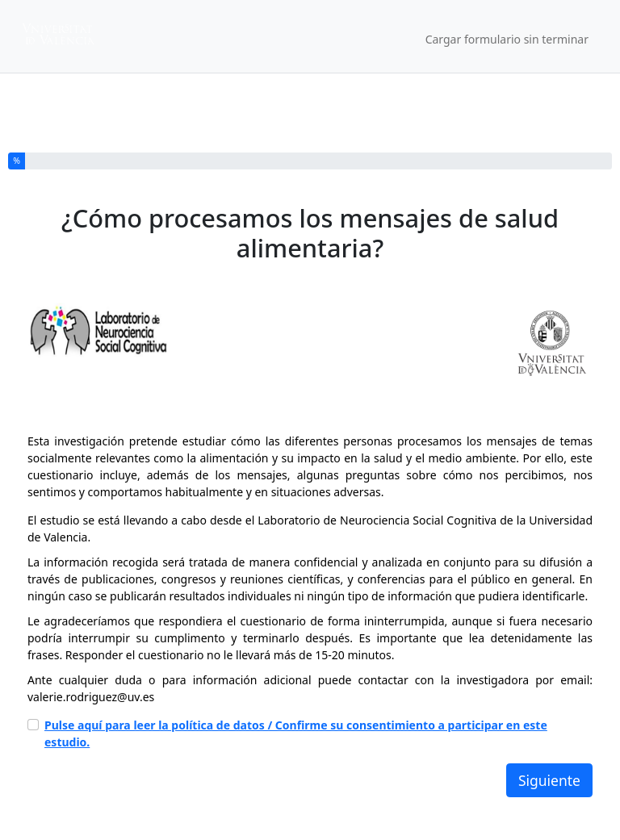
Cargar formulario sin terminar (507, 39)
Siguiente (549, 780)
